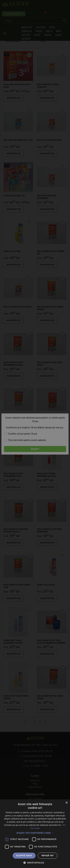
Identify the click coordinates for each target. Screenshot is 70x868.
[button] (35, 833)
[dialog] (35, 434)
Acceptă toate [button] (24, 856)
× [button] (66, 803)
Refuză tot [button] (48, 856)
